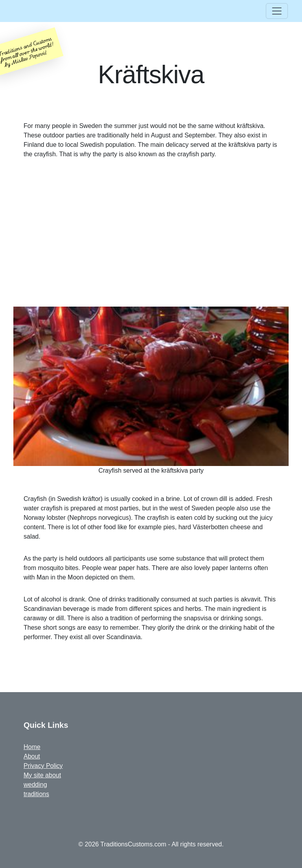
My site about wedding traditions (42, 785)
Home (32, 747)
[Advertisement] (151, 233)
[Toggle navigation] (277, 11)
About (32, 756)
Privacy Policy (43, 766)
